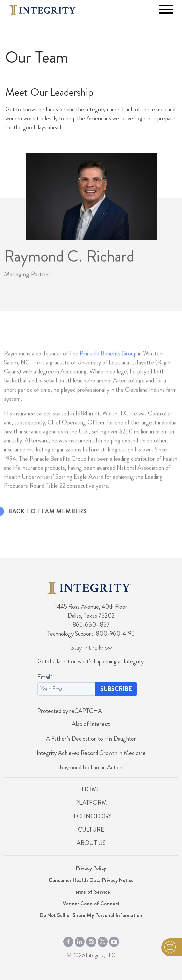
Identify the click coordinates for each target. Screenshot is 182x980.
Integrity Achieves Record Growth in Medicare (91, 753)
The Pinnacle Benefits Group (103, 362)
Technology (91, 816)
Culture (91, 830)
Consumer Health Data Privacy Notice (91, 880)
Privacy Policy (91, 868)
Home (91, 789)
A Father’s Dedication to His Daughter (91, 739)
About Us (91, 843)
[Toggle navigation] (166, 9)
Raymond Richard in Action (91, 767)
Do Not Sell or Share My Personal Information (91, 915)
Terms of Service (91, 892)
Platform (91, 803)
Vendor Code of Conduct (91, 903)
